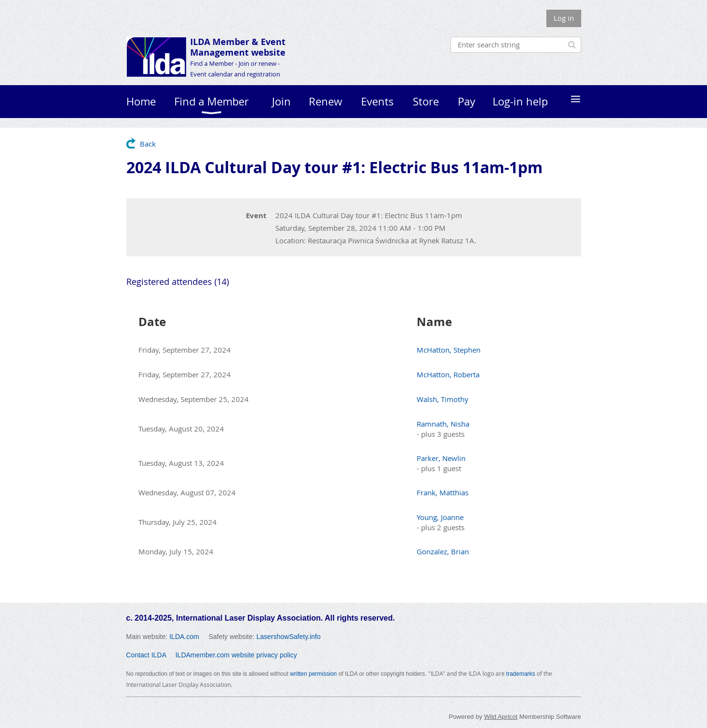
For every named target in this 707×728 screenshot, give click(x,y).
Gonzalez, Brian (443, 551)
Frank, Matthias (443, 492)
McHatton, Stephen (449, 350)
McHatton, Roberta (448, 374)
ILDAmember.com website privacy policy (236, 655)
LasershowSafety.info (289, 637)
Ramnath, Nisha (443, 424)
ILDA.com (184, 637)
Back (148, 144)
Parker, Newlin (441, 458)
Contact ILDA (146, 655)
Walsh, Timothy (443, 399)
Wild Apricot (501, 717)
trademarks (521, 674)
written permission (313, 674)
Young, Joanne (440, 517)
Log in (564, 18)
